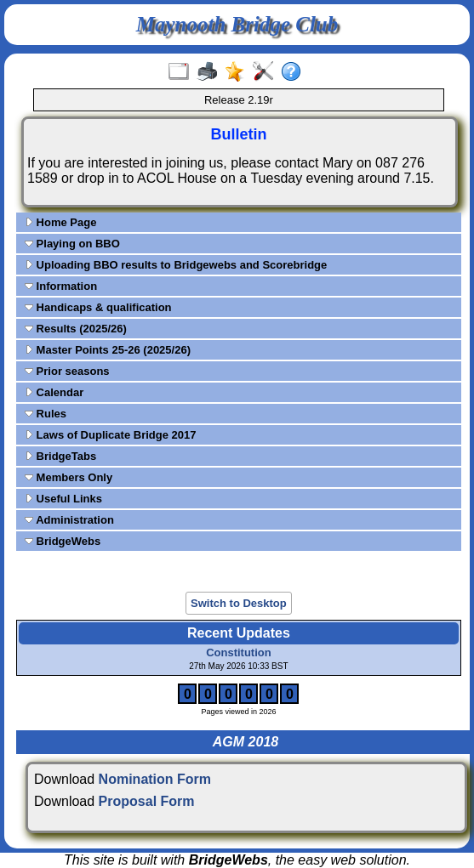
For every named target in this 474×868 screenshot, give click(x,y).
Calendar (54, 392)
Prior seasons (67, 371)
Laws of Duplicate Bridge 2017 (110, 435)
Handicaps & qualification (98, 307)
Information (61, 286)
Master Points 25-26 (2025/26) (108, 350)
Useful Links (63, 499)
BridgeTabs (60, 456)
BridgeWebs (63, 541)
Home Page (60, 222)
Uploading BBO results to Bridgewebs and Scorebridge (176, 265)
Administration (69, 520)
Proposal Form (147, 801)
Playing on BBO (72, 244)
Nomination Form (155, 779)
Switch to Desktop (239, 603)
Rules (46, 414)
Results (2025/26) (76, 329)
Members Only (69, 477)
